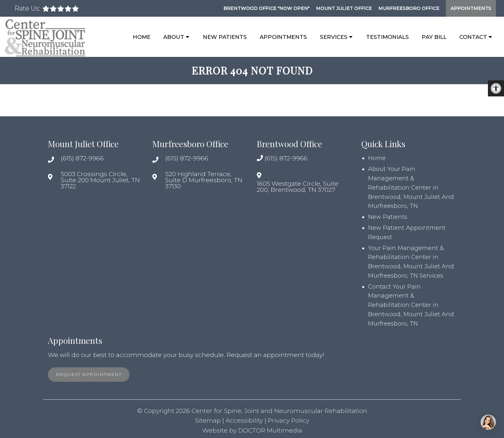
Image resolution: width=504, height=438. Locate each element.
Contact (473, 37)
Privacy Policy (288, 420)
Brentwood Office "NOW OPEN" (266, 8)
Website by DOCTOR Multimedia (252, 430)
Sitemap (208, 420)
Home (142, 37)
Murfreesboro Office (409, 8)
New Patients (225, 37)
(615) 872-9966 (82, 158)
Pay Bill (434, 37)
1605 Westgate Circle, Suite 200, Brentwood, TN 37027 (298, 187)
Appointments (471, 8)
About (174, 37)
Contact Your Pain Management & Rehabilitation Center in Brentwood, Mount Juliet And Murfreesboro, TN (411, 305)
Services (334, 37)
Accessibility (244, 420)
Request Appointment (89, 374)
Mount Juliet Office (344, 8)
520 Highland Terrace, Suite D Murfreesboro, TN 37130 (204, 180)
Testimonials (387, 37)
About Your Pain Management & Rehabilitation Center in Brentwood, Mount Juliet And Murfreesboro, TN (411, 188)
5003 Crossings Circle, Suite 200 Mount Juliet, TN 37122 (100, 180)
